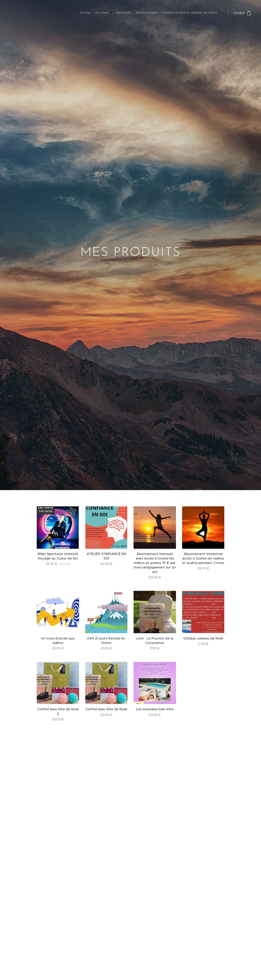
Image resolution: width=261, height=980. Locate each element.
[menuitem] (155, 13)
